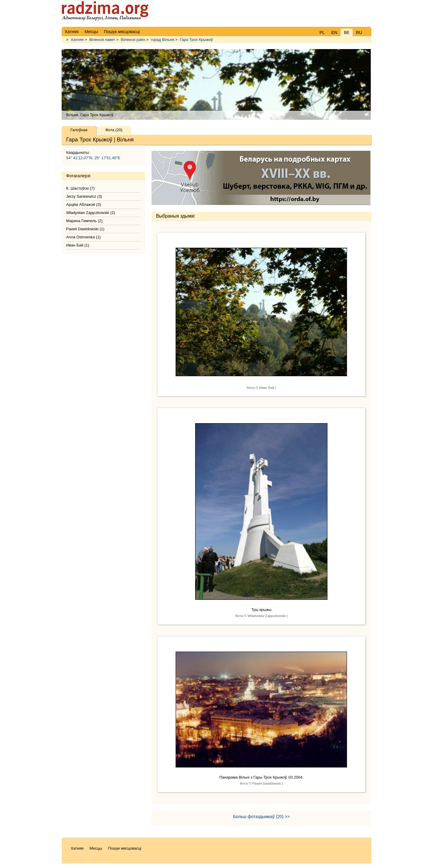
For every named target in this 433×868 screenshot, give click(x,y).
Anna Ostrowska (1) (83, 237)
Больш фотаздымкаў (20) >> (261, 817)
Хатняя (77, 40)
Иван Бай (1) (78, 245)
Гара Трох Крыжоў (196, 40)
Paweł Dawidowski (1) (85, 229)
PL (322, 33)
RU (359, 33)
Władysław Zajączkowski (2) (91, 213)
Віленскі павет (102, 40)
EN (334, 33)
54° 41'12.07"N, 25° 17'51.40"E (93, 158)
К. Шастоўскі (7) (80, 188)
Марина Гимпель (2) (84, 221)
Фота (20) (114, 130)
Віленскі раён (133, 40)
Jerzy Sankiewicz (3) (84, 196)
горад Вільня (163, 40)
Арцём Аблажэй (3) (84, 205)
